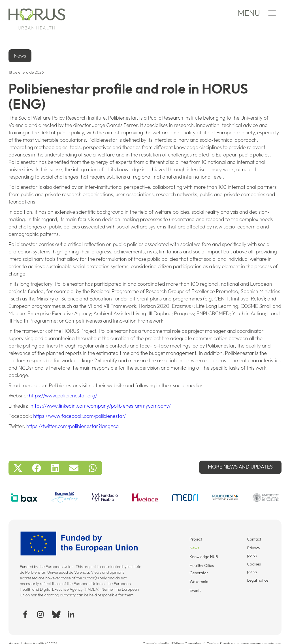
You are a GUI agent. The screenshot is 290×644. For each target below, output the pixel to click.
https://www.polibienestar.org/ (63, 396)
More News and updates (240, 467)
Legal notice (258, 580)
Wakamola (199, 582)
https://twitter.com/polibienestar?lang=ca (72, 426)
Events (195, 590)
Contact (254, 539)
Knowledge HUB (204, 557)
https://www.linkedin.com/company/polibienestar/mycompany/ (101, 406)
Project (196, 539)
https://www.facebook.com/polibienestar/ (79, 416)
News (194, 548)
